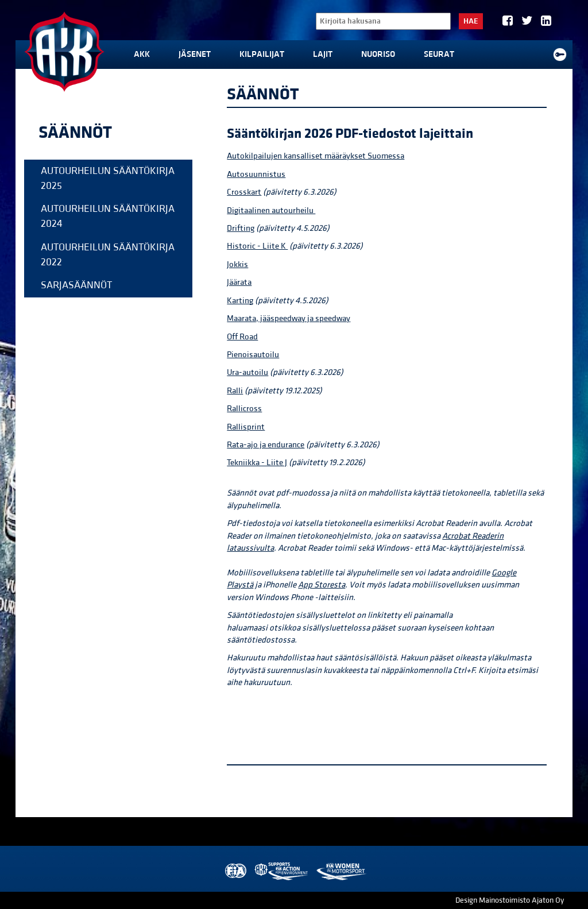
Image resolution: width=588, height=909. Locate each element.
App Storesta (322, 585)
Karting (240, 301)
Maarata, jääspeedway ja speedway (289, 318)
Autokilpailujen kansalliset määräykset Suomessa (316, 156)
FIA (235, 871)
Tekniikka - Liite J (257, 463)
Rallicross (244, 409)
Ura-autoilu (247, 372)
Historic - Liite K (257, 246)
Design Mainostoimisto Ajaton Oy (510, 900)
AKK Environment (282, 871)
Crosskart (244, 192)
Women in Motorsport (341, 871)
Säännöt (75, 133)
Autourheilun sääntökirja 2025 (108, 178)
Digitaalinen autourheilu (271, 210)
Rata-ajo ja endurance (266, 445)
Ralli (235, 391)
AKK (142, 54)
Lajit (323, 54)
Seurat (439, 54)
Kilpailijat (262, 54)
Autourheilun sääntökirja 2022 (108, 255)
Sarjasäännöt (76, 285)
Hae (471, 21)
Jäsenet (195, 54)
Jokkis (237, 264)
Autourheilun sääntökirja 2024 (108, 216)
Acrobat (457, 536)
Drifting (241, 228)
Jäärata (239, 282)
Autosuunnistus (256, 174)
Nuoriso (378, 54)
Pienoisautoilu (253, 355)
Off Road (242, 337)
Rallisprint (246, 427)
